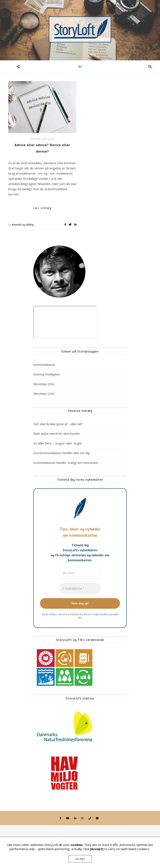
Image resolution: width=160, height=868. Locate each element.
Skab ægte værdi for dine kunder (57, 433)
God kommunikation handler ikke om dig (62, 453)
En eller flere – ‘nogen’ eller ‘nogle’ (58, 443)
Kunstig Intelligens (47, 374)
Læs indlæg (42, 208)
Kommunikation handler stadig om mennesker (66, 463)
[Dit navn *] (80, 573)
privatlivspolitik (75, 614)
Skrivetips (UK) (42, 139)
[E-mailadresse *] (80, 588)
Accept (80, 859)
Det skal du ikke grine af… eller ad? (58, 424)
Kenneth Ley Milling (23, 225)
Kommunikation (44, 365)
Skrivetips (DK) (44, 384)
